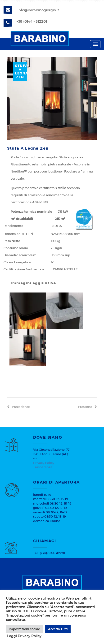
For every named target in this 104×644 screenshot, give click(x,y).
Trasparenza (43, 467)
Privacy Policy (44, 463)
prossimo (87, 407)
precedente (18, 407)
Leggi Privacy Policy (24, 636)
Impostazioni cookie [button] (24, 629)
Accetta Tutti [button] (58, 629)
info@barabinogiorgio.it (38, 10)
